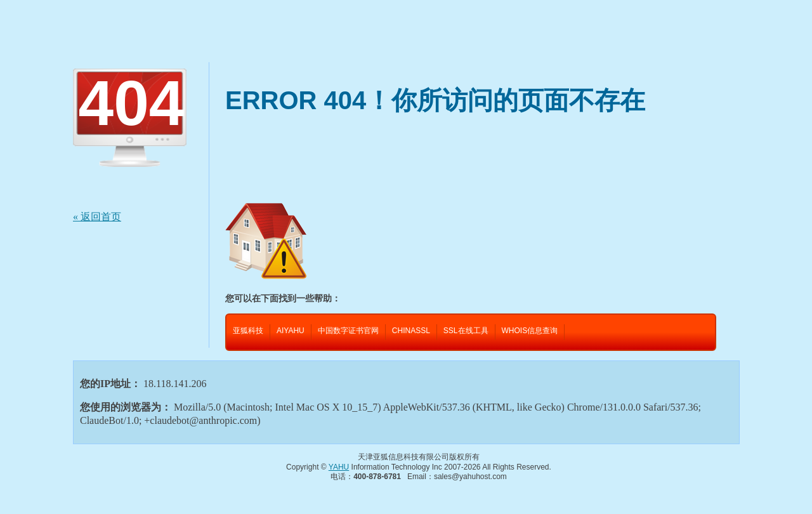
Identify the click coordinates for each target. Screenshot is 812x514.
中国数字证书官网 (348, 331)
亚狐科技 (248, 331)
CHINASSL (411, 331)
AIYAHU (291, 331)
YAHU (339, 467)
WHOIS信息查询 (530, 331)
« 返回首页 (97, 217)
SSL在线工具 (466, 331)
